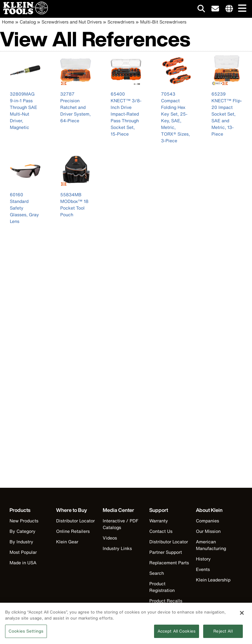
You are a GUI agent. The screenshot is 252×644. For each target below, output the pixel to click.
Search (157, 573)
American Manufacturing (211, 545)
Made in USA (23, 563)
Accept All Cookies (177, 633)
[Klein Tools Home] (24, 13)
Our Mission (208, 531)
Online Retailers (73, 531)
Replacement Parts (169, 563)
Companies (207, 521)
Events (203, 569)
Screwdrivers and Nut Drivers (72, 22)
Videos (110, 538)
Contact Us (161, 531)
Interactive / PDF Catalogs (120, 524)
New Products (24, 521)
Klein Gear (67, 542)
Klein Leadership (213, 580)
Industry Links (117, 548)
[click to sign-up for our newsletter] (215, 9)
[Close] (242, 615)
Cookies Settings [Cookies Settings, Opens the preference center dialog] (26, 633)
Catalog (28, 22)
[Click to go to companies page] (229, 9)
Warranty (159, 521)
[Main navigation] (241, 9)
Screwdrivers (121, 22)
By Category (23, 531)
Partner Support (166, 552)
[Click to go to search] (201, 10)
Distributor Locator (75, 521)
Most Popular (23, 552)
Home (8, 22)
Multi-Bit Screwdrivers (163, 22)
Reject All (223, 633)
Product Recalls (166, 601)
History (203, 559)
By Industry (21, 542)
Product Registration (162, 587)
